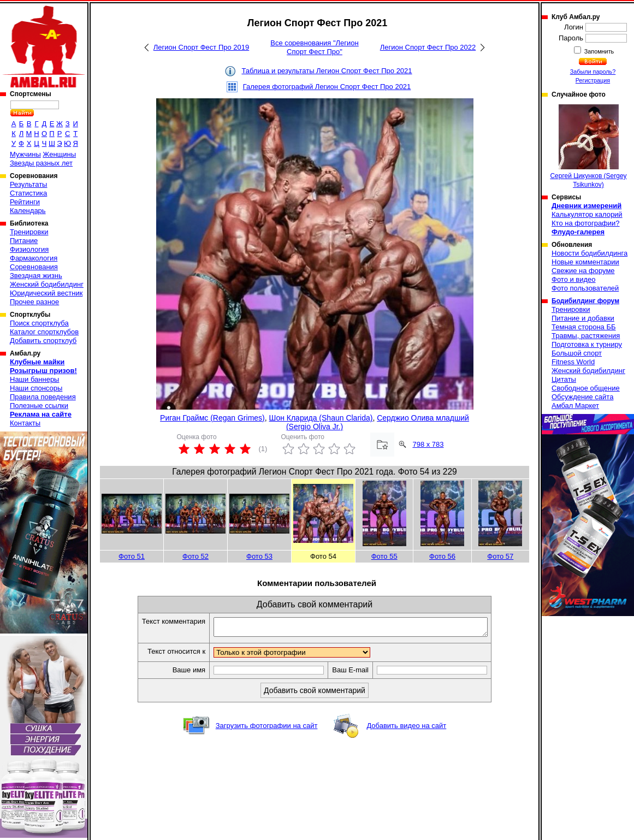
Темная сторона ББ (584, 327)
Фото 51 (132, 556)
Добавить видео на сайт (406, 729)
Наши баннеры (34, 379)
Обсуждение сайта (582, 397)
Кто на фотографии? (586, 223)
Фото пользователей (585, 288)
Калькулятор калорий (587, 214)
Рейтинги (25, 202)
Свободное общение (586, 388)
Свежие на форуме (583, 271)
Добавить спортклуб (43, 341)
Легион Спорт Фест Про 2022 (428, 47)
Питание (24, 241)
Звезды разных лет (41, 163)
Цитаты (564, 379)
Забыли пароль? (593, 72)
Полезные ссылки (39, 406)
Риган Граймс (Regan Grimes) (212, 418)
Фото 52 (195, 556)
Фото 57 (500, 556)
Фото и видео (574, 279)
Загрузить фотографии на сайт (267, 729)
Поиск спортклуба (39, 323)
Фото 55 (384, 556)
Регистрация (593, 80)
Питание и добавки (583, 318)
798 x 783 (428, 444)
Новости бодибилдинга (589, 253)
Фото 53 (259, 556)
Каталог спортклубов (44, 332)
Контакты (25, 423)
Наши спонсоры (36, 388)
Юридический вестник (46, 293)
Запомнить (599, 51)
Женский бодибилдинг (47, 284)
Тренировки (29, 232)
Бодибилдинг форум (585, 301)
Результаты (28, 184)
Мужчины (25, 154)
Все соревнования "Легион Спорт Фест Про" (315, 47)
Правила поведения (43, 397)
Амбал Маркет (575, 406)
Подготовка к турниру (587, 344)
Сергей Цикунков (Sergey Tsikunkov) (588, 146)
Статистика (28, 193)
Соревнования (34, 267)
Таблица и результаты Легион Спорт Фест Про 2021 (327, 71)
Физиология (29, 249)
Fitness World (573, 362)
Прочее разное (34, 302)
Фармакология (34, 258)
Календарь (28, 211)
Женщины (59, 154)
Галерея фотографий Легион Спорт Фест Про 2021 (327, 87)
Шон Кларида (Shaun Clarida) (321, 418)
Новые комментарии (585, 262)
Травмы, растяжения (586, 336)
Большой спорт (577, 353)
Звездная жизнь (36, 276)
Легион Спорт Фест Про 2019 (201, 47)
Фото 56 (442, 556)
